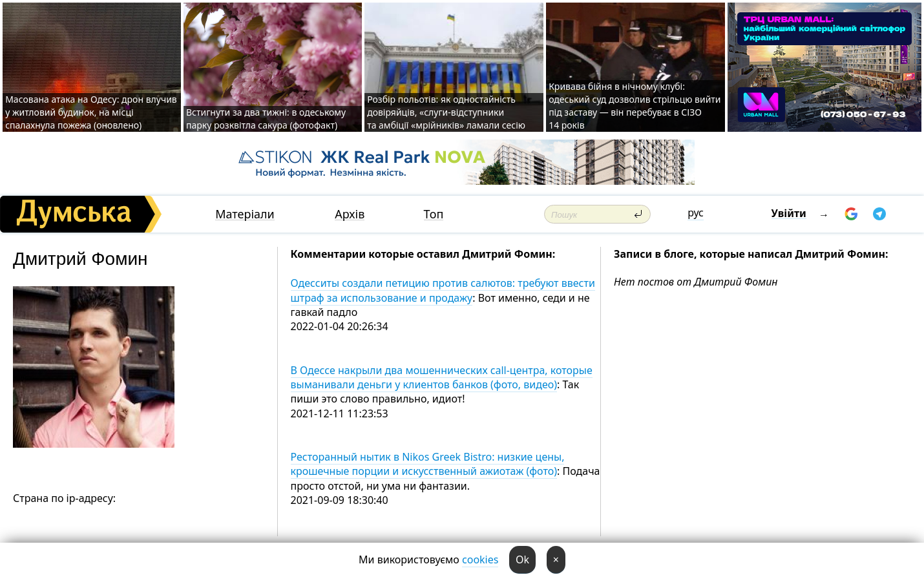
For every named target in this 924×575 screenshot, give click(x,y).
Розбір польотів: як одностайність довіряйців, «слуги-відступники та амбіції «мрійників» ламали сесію (446, 112)
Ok (522, 559)
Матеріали (245, 214)
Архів (350, 214)
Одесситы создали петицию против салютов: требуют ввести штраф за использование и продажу (443, 290)
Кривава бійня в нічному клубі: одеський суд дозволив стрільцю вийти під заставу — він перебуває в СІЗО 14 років (635, 106)
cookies (480, 559)
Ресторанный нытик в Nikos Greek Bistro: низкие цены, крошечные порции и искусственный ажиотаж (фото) (428, 464)
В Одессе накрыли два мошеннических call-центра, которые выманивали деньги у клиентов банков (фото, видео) (442, 377)
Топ (434, 214)
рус (696, 213)
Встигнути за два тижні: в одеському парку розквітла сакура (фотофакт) (266, 119)
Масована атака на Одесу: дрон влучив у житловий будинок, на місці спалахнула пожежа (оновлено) (91, 112)
